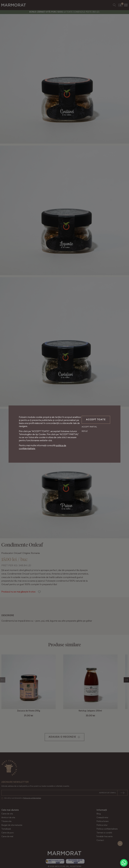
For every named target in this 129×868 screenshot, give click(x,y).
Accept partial (89, 427)
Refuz (85, 431)
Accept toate (96, 420)
